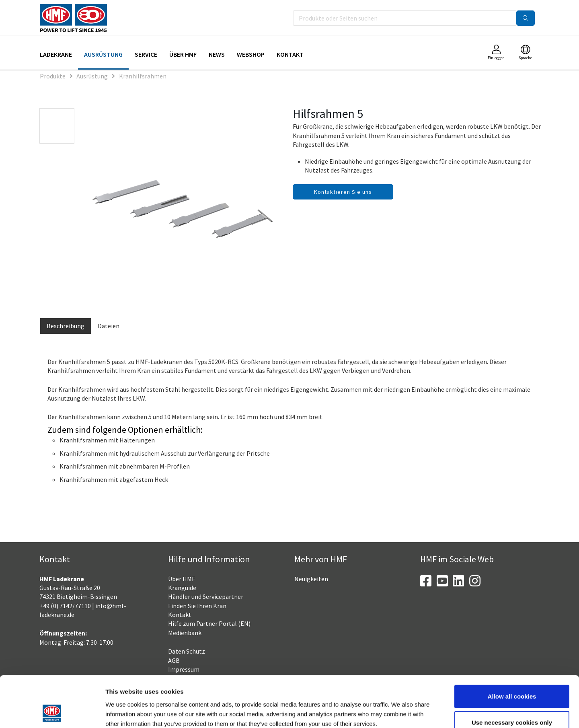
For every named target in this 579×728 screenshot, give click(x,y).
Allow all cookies (512, 649)
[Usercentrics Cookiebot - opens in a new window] (52, 712)
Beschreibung (66, 326)
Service (146, 54)
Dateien (109, 326)
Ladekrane (56, 54)
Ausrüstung (103, 54)
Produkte (53, 76)
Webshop (251, 54)
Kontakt (290, 54)
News (217, 54)
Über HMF (183, 54)
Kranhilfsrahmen (143, 76)
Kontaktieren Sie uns (343, 192)
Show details (420, 712)
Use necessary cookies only (512, 675)
